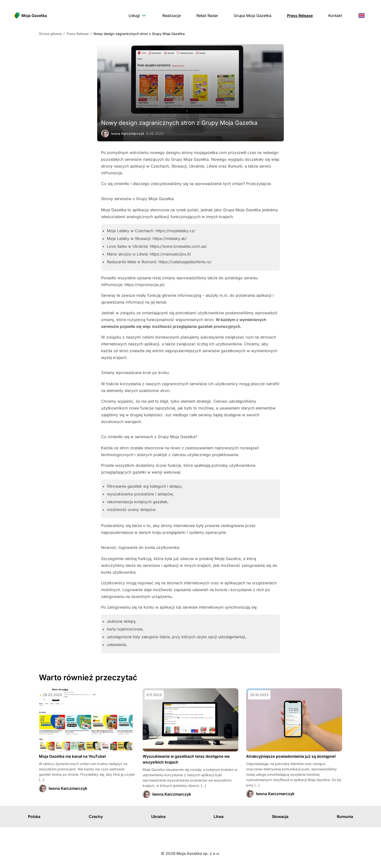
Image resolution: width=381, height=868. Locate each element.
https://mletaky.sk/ (170, 238)
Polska (34, 817)
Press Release (78, 34)
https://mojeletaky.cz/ (175, 231)
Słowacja (280, 817)
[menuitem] (138, 16)
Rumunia (345, 817)
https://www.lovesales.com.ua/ (178, 246)
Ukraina (158, 817)
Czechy (96, 817)
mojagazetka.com (211, 153)
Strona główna (50, 34)
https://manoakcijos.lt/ (170, 254)
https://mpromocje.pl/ (144, 285)
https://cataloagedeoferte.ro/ (185, 262)
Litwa (219, 817)
